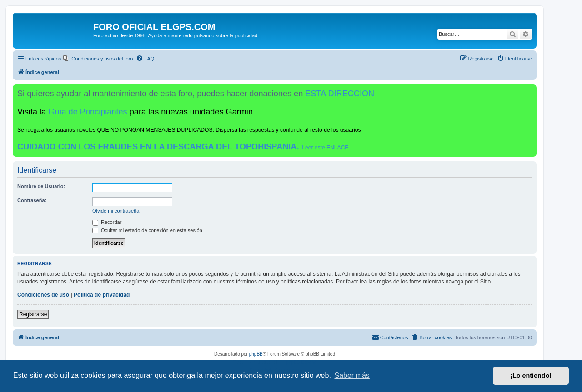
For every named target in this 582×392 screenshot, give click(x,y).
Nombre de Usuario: (41, 186)
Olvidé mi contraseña (116, 211)
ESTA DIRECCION (340, 94)
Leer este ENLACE (325, 148)
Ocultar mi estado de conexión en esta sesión (147, 230)
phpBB (256, 354)
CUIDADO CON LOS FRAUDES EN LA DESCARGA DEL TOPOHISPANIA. (158, 147)
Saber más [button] (352, 375)
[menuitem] (98, 59)
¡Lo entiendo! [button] (531, 376)
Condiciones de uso (43, 295)
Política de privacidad (102, 295)
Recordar (107, 222)
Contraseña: (32, 200)
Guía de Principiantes (88, 112)
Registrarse (33, 314)
